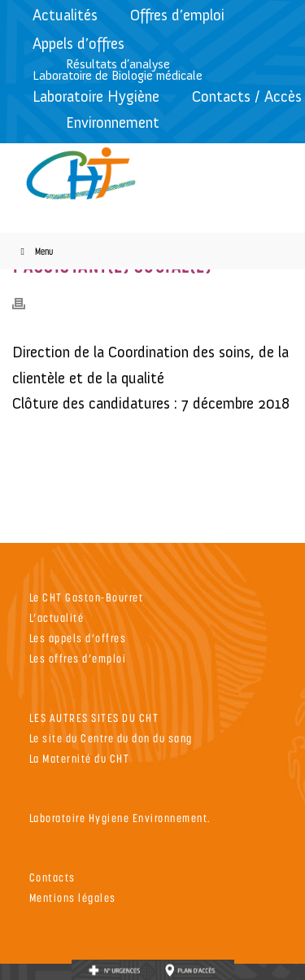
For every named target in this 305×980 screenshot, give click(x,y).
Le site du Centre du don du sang (111, 738)
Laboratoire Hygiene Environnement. (120, 818)
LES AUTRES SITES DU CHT (94, 717)
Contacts (52, 877)
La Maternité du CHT (80, 758)
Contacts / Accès (247, 96)
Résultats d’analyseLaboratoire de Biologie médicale (118, 70)
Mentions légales (73, 897)
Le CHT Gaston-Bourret (87, 597)
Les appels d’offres (78, 638)
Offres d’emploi (177, 15)
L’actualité (57, 617)
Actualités (65, 15)
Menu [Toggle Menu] (35, 251)
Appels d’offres (78, 44)
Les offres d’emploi (78, 658)
